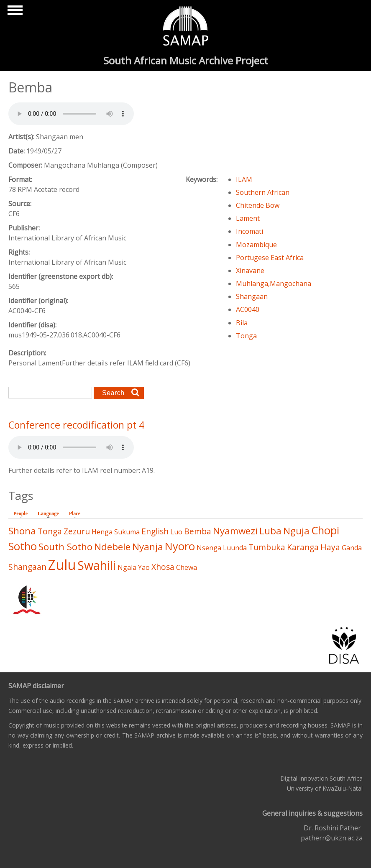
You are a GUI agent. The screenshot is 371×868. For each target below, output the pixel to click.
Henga (102, 532)
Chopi (325, 530)
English (155, 531)
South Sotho (65, 547)
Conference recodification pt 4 (76, 425)
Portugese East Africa (270, 258)
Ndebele (112, 547)
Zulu (62, 565)
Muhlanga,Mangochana (274, 283)
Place (75, 513)
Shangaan (252, 296)
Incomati (249, 231)
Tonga (246, 336)
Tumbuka (267, 547)
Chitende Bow (258, 205)
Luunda (235, 548)
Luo (176, 532)
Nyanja (148, 547)
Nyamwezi (235, 531)
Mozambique (256, 245)
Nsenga (209, 548)
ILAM (244, 179)
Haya (330, 547)
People (20, 513)
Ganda (352, 548)
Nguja (296, 531)
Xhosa (163, 567)
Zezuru (77, 531)
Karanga (303, 547)
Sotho (23, 546)
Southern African (263, 192)
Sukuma (127, 532)
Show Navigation (14, 13)
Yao (144, 567)
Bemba (198, 531)
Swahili (97, 565)
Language (50, 513)
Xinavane (250, 271)
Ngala (127, 567)
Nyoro (180, 546)
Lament (248, 218)
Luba (270, 531)
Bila (242, 323)
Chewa (187, 567)
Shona (22, 531)
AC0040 (248, 309)
